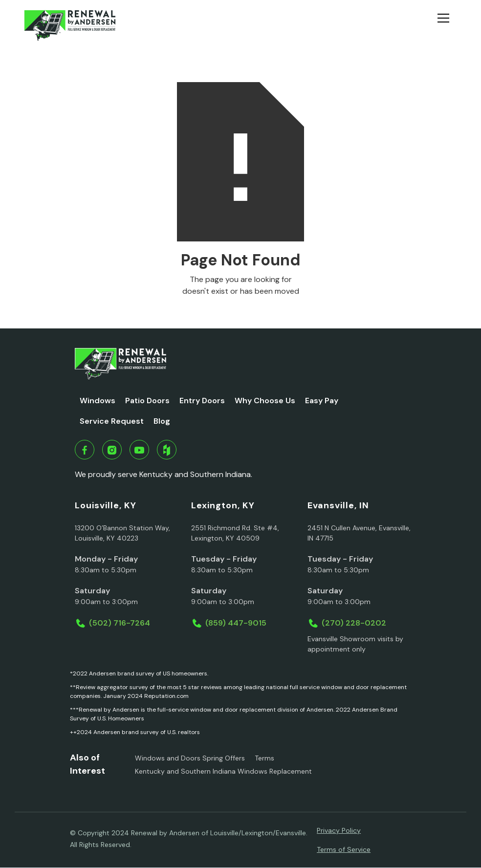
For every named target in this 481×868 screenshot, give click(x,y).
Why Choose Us (265, 401)
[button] (447, 25)
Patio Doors (147, 401)
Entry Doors (202, 401)
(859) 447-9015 (236, 623)
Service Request (112, 421)
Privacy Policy (339, 830)
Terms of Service (344, 849)
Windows (98, 401)
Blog (162, 421)
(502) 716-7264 (120, 623)
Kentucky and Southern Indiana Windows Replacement (223, 771)
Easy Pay (322, 401)
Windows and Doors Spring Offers (190, 758)
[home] (70, 25)
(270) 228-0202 (354, 623)
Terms (264, 758)
